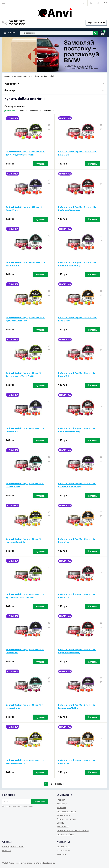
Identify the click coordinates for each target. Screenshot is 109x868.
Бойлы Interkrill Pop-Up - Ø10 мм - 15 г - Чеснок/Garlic (25, 264)
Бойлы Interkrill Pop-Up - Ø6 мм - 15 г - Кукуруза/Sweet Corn (25, 762)
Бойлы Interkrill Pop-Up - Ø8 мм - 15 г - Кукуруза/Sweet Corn (25, 541)
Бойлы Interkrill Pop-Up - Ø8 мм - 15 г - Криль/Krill (77, 375)
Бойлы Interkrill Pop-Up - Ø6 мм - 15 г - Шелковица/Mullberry (77, 707)
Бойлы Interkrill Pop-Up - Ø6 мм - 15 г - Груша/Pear (77, 762)
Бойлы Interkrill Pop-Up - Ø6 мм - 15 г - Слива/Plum (25, 651)
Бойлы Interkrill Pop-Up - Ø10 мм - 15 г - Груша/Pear (78, 319)
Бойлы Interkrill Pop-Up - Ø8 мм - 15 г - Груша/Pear (77, 541)
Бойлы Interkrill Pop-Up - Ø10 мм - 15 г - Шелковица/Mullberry (78, 264)
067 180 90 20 (17, 21)
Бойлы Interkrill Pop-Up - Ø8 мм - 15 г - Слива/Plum (25, 430)
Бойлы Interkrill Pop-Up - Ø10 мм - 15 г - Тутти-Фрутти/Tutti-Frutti (25, 153)
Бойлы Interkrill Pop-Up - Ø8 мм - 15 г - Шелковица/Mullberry (77, 485)
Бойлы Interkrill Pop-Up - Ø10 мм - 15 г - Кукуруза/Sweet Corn (25, 319)
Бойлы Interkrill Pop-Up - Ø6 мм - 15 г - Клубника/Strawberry (77, 651)
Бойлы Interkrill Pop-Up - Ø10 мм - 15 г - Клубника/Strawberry (78, 209)
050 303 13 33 (17, 24)
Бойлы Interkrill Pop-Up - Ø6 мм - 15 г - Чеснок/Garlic (25, 707)
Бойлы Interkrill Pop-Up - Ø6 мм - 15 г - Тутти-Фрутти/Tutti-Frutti (25, 596)
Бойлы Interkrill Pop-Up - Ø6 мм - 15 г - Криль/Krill (77, 596)
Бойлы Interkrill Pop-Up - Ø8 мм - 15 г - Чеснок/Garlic (25, 485)
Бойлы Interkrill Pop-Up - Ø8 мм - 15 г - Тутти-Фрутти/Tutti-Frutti (25, 375)
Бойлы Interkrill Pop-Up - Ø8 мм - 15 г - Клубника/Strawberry (77, 430)
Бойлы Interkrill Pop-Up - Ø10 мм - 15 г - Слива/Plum (25, 209)
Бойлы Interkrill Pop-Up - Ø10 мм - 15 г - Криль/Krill (78, 153)
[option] (54, 55)
